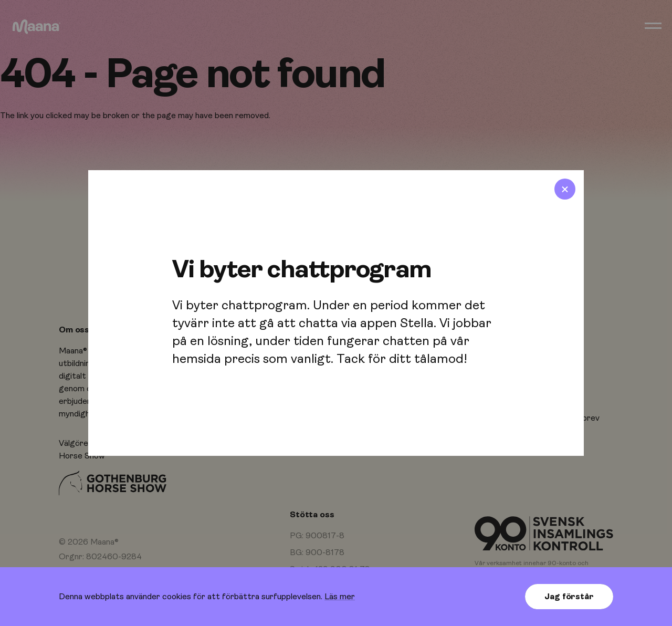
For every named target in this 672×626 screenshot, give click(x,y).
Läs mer (340, 597)
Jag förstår (569, 597)
